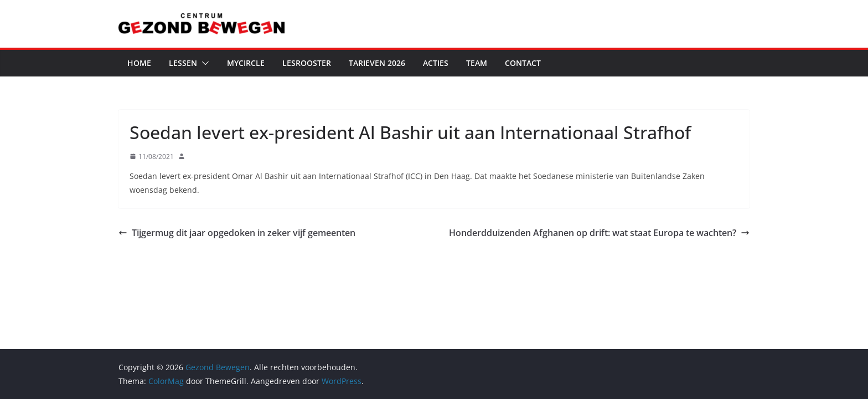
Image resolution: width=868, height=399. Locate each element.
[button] (203, 63)
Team (477, 63)
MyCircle (246, 63)
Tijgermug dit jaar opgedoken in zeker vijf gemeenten (237, 233)
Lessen (183, 63)
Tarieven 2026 (377, 63)
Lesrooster (307, 63)
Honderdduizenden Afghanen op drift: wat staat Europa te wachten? (599, 233)
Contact (523, 63)
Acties (436, 63)
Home (139, 63)
